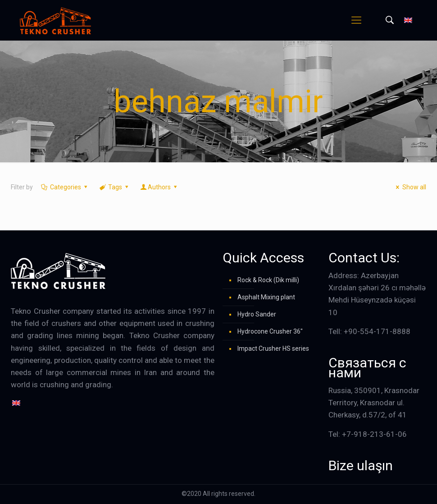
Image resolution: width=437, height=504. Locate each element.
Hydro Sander (257, 314)
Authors (159, 187)
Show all (410, 187)
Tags (115, 187)
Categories (65, 187)
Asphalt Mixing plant (266, 297)
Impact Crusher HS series (273, 348)
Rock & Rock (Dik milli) (268, 280)
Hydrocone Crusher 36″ (270, 331)
